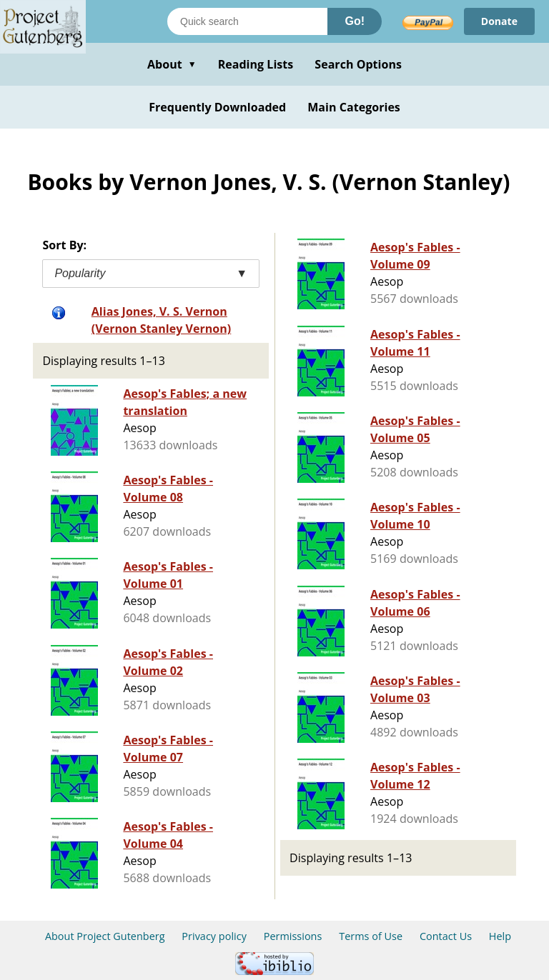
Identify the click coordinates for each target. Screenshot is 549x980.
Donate (499, 21)
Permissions (293, 936)
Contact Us (446, 936)
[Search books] (247, 21)
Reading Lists (256, 64)
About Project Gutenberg (105, 936)
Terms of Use (371, 936)
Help (500, 936)
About (172, 64)
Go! (355, 21)
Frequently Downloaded (217, 107)
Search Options (358, 64)
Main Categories (354, 107)
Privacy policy (214, 936)
